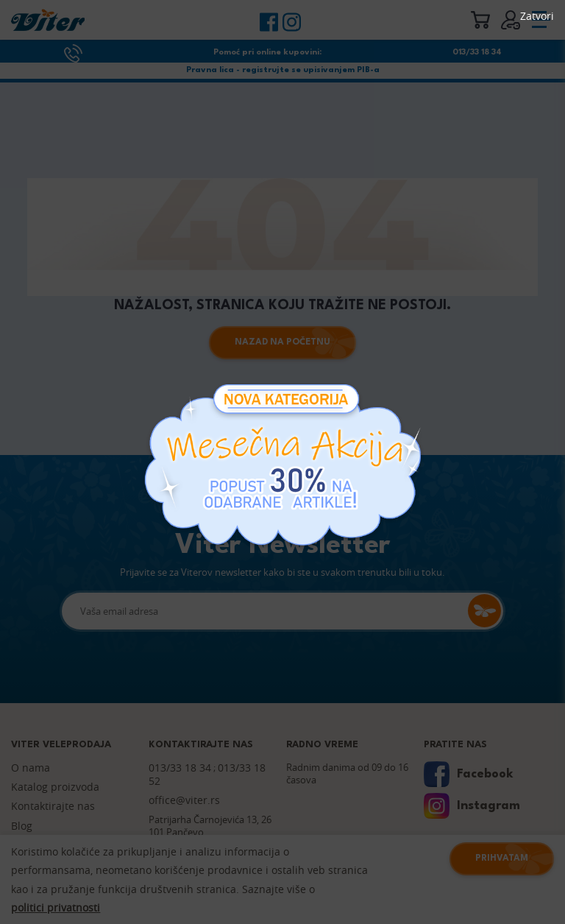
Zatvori (537, 16)
